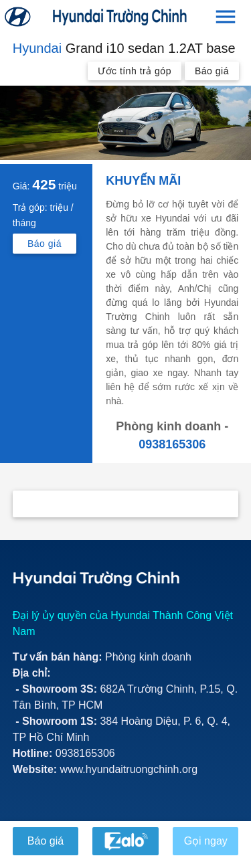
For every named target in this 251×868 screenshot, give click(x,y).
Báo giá (212, 71)
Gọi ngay (205, 841)
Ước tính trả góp (135, 71)
